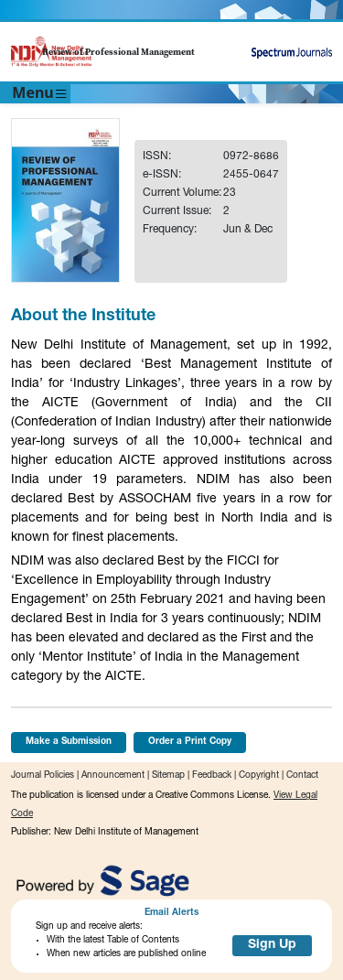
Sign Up (272, 945)
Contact (302, 776)
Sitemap (168, 776)
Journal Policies (43, 776)
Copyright (259, 776)
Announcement (113, 776)
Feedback (212, 776)
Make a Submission (69, 742)
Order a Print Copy (190, 742)
